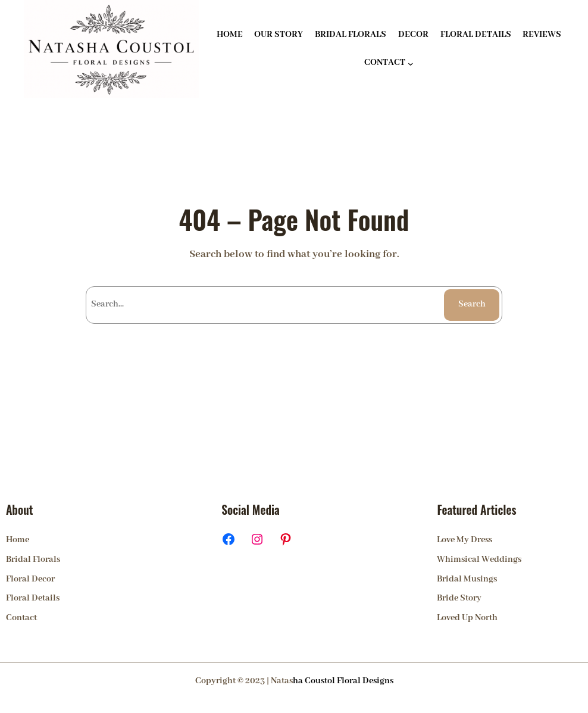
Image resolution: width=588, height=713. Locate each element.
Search (472, 304)
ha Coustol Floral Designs (343, 681)
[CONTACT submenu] (411, 64)
